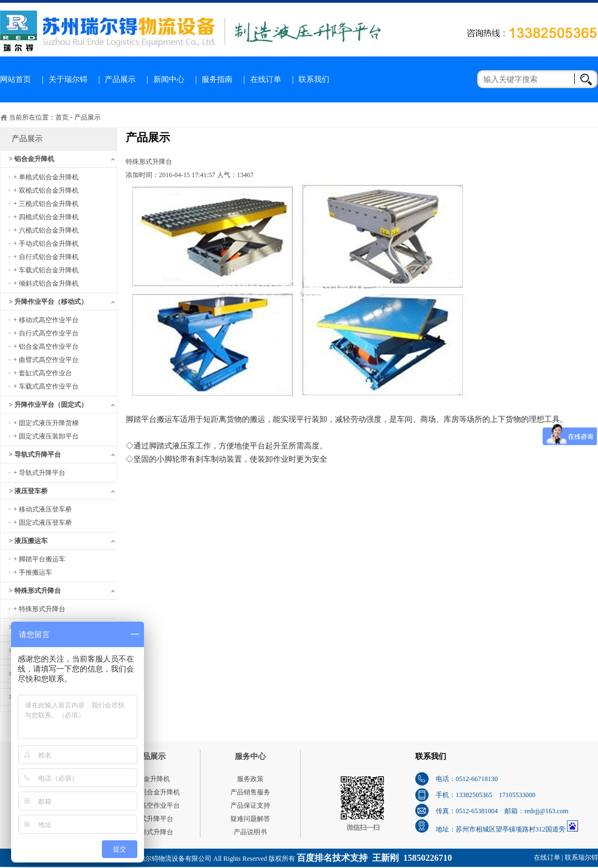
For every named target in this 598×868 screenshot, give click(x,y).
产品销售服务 (250, 792)
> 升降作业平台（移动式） (48, 302)
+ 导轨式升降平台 (39, 473)
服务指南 (217, 79)
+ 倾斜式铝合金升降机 (46, 283)
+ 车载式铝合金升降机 (46, 270)
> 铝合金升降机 (32, 159)
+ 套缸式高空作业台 (43, 373)
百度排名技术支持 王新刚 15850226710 (374, 858)
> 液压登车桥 (28, 491)
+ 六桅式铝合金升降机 (46, 230)
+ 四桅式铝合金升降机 (46, 217)
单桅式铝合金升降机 (150, 792)
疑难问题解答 (250, 819)
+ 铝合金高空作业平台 (46, 347)
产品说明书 (250, 832)
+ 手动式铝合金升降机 (46, 244)
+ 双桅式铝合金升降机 (46, 190)
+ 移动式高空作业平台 (46, 320)
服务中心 (250, 756)
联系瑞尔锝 (581, 857)
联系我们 (314, 79)
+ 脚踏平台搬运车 (39, 559)
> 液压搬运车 (28, 541)
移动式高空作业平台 (150, 805)
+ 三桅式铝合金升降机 (46, 204)
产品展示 (120, 79)
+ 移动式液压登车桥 (43, 509)
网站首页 (16, 79)
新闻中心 (169, 79)
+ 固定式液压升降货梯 (46, 423)
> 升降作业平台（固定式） (48, 405)
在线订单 (266, 79)
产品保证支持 (250, 805)
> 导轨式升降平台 (35, 454)
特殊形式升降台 (150, 832)
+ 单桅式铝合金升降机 (46, 177)
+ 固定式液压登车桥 (43, 523)
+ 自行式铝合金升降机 (46, 257)
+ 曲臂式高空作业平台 (46, 360)
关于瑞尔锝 (68, 79)
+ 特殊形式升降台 (39, 609)
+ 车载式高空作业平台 (46, 386)
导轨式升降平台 (150, 819)
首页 (62, 117)
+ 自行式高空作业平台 (46, 333)
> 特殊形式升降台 (35, 591)
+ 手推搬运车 (33, 572)
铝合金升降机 (150, 779)
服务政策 (250, 779)
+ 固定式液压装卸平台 (46, 436)
